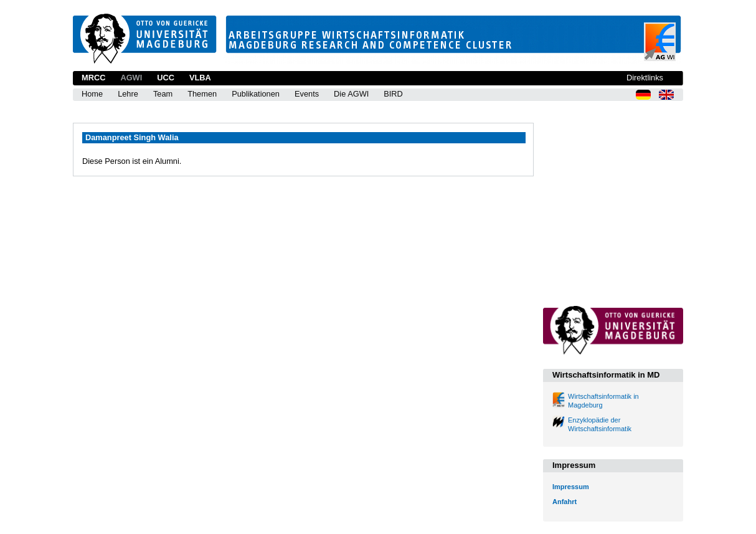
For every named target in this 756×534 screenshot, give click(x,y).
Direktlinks (645, 78)
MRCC (93, 78)
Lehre (128, 94)
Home (92, 94)
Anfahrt (565, 502)
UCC (166, 78)
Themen (202, 94)
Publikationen (256, 94)
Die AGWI (351, 94)
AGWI (131, 78)
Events (307, 94)
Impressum (571, 487)
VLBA (200, 78)
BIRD (393, 94)
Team (163, 94)
